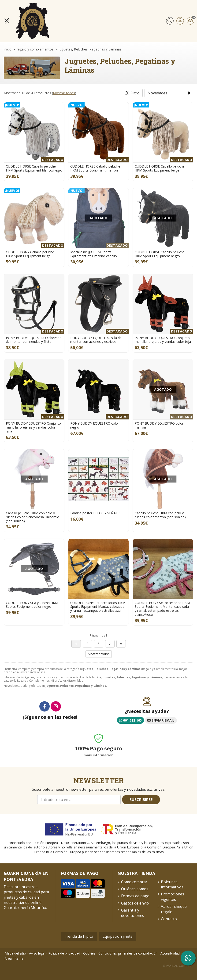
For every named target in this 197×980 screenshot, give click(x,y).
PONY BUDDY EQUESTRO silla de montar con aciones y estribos (96, 340)
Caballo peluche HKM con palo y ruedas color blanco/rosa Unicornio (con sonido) (33, 517)
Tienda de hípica (79, 936)
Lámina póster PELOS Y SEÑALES (96, 513)
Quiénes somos (135, 889)
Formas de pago (135, 896)
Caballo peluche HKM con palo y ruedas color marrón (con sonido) (160, 515)
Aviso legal (37, 953)
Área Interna (14, 958)
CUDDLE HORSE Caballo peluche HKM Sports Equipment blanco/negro (34, 168)
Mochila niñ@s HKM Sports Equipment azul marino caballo (94, 254)
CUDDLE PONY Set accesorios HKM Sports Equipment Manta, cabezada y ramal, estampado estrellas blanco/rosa (162, 609)
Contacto (169, 919)
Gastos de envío (135, 903)
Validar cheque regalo (174, 909)
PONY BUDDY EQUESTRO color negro (95, 425)
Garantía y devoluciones (133, 913)
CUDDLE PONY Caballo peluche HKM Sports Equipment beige (30, 254)
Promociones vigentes (173, 897)
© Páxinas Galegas (178, 966)
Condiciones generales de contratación (128, 953)
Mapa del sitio (15, 953)
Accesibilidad (170, 953)
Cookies (89, 953)
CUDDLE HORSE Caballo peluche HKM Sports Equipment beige (160, 168)
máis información (98, 755)
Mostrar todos (64, 93)
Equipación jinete (118, 936)
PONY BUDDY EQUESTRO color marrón (159, 425)
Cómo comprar (134, 882)
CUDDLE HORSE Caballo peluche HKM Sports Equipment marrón (95, 168)
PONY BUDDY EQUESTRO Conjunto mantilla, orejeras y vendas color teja (163, 340)
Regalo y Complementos (33, 681)
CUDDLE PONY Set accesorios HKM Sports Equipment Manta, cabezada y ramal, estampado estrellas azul (98, 607)
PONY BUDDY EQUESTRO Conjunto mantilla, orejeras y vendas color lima (33, 427)
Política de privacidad (64, 953)
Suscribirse (141, 800)
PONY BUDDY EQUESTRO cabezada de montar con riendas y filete (34, 340)
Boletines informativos (172, 884)
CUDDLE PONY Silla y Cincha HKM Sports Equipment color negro (32, 605)
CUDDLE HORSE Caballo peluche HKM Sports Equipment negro (160, 254)
